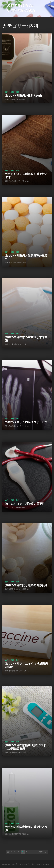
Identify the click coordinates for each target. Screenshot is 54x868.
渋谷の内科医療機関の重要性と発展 (26, 828)
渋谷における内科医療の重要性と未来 (27, 175)
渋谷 (18, 92)
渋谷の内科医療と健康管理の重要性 (26, 257)
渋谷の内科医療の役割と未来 (24, 95)
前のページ (11, 852)
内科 (7, 92)
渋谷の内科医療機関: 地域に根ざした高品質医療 (26, 747)
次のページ (43, 852)
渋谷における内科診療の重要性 (25, 504)
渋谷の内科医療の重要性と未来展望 (26, 339)
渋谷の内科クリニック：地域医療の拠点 (27, 665)
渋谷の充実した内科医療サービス (27, 422)
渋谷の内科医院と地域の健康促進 (26, 585)
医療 (12, 92)
